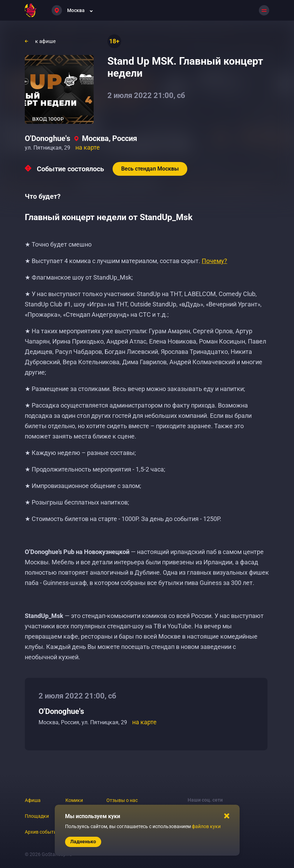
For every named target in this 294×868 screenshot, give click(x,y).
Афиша (33, 800)
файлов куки (206, 826)
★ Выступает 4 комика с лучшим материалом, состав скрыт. (126, 261)
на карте (88, 147)
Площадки (37, 816)
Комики (74, 800)
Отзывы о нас (122, 800)
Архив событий (42, 832)
